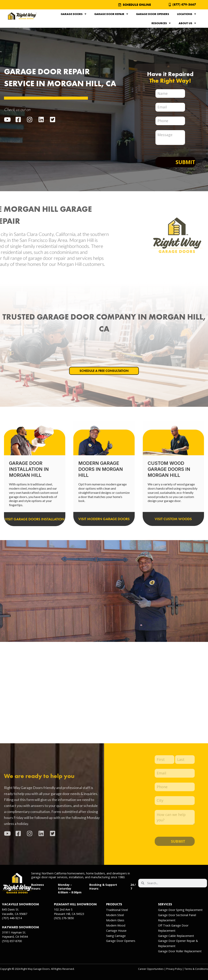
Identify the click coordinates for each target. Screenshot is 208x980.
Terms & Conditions (196, 969)
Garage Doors (74, 14)
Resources (161, 23)
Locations (187, 14)
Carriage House (116, 931)
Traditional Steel (117, 910)
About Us (187, 23)
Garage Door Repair (111, 14)
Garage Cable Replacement (176, 936)
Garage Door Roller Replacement (180, 951)
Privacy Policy (174, 969)
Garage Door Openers (153, 14)
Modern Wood (116, 925)
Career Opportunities (151, 969)
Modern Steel (115, 915)
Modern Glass (115, 920)
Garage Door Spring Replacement (180, 910)
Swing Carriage (116, 936)
